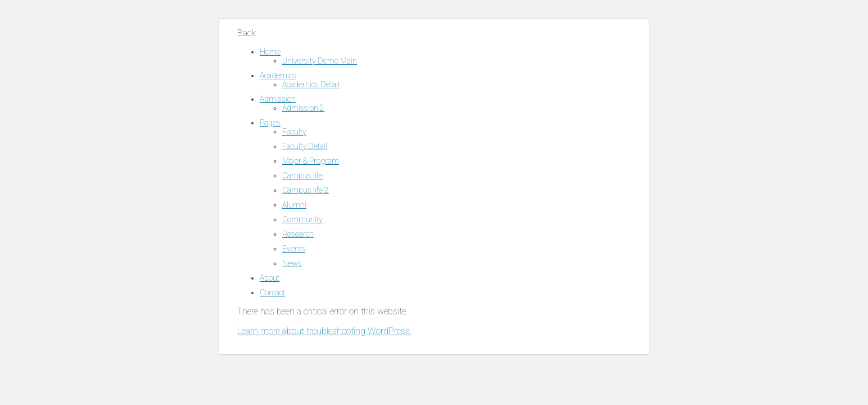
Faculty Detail (305, 146)
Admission (278, 99)
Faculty (294, 132)
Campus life (302, 175)
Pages (270, 123)
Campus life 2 (306, 190)
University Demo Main (320, 61)
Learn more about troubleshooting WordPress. (324, 331)
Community (302, 219)
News (292, 263)
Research (298, 234)
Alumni (294, 205)
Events (294, 249)
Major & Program (311, 161)
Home (270, 52)
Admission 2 (303, 108)
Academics (278, 75)
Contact (272, 292)
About (270, 278)
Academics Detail (311, 84)
